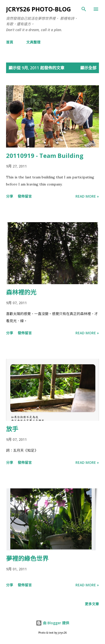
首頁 (10, 42)
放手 (12, 429)
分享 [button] (10, 196)
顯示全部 (88, 68)
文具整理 (33, 42)
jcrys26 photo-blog (38, 9)
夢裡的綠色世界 (27, 558)
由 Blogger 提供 (52, 623)
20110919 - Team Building (45, 155)
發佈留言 (25, 196)
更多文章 (92, 604)
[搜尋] (84, 9)
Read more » (87, 196)
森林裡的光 (21, 292)
